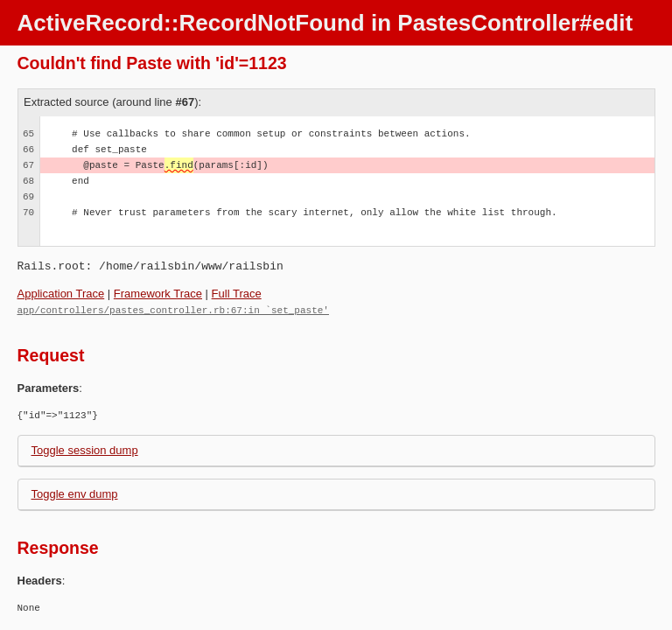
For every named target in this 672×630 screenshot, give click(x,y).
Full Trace (237, 294)
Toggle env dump (75, 493)
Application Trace (61, 294)
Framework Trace (158, 294)
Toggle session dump (85, 449)
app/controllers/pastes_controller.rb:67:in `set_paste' (173, 309)
